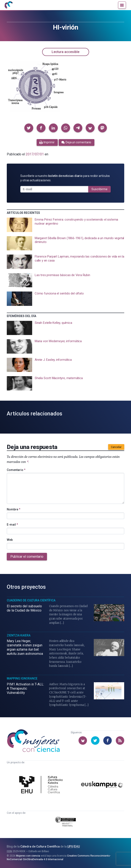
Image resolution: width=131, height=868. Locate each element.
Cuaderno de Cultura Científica (31, 600)
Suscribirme (99, 189)
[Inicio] (8, 5)
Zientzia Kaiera (19, 635)
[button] (29, 128)
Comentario (16, 470)
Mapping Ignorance (22, 678)
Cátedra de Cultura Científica (40, 846)
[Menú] (122, 5)
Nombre (14, 509)
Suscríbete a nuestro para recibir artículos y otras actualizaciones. (65, 178)
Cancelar (116, 447)
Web (10, 540)
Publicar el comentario (27, 557)
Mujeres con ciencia (28, 856)
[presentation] (65, 225)
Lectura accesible (65, 52)
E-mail (12, 525)
